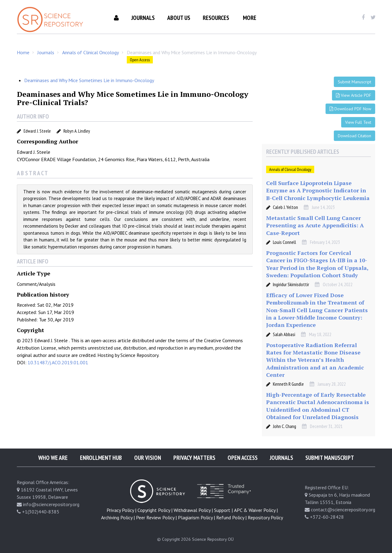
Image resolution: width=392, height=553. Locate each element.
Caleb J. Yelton (285, 207)
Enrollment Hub (101, 458)
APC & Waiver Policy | (256, 510)
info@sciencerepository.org (51, 504)
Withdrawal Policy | (193, 510)
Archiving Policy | (118, 517)
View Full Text (358, 122)
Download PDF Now (350, 109)
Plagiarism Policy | (196, 517)
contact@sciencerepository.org (343, 509)
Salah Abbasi (284, 334)
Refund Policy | (231, 517)
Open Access (140, 60)
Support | (223, 510)
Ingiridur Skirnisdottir (291, 284)
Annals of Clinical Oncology (90, 52)
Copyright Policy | (155, 510)
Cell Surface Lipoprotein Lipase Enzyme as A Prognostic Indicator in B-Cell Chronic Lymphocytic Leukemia (318, 190)
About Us (179, 18)
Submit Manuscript (354, 82)
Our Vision (148, 458)
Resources (216, 18)
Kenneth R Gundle (288, 384)
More (250, 18)
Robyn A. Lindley (77, 131)
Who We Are (53, 458)
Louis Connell (285, 242)
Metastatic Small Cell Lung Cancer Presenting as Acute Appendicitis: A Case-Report (315, 225)
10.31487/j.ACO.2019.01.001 (58, 362)
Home (23, 52)
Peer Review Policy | (156, 517)
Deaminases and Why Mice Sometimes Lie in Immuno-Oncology (89, 80)
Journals (143, 18)
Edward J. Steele (37, 131)
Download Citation (354, 136)
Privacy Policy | (121, 510)
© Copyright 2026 (174, 539)
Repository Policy (265, 517)
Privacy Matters (194, 458)
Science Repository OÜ (213, 539)
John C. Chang (285, 426)
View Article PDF (354, 95)
